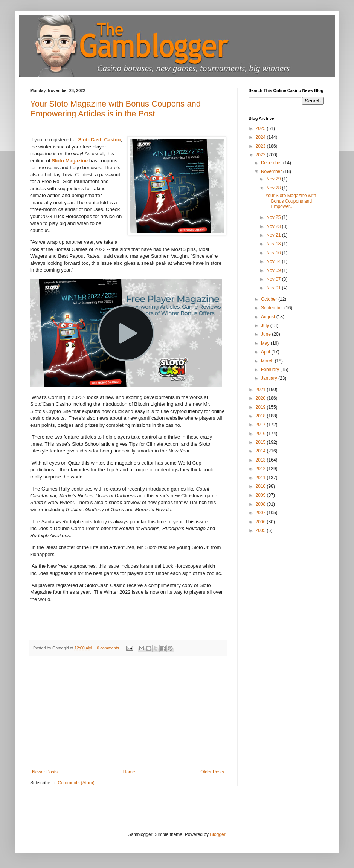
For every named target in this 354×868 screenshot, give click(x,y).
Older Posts (212, 772)
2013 (261, 460)
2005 (261, 530)
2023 (261, 146)
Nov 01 (274, 288)
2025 (261, 128)
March (268, 361)
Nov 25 (274, 217)
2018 (261, 416)
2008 (261, 504)
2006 (261, 522)
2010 (261, 486)
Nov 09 (274, 270)
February (271, 370)
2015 (261, 442)
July (266, 325)
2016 (261, 434)
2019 (261, 407)
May (266, 343)
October (270, 299)
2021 (261, 390)
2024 (261, 137)
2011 (261, 478)
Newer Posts (45, 772)
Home (129, 772)
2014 (261, 451)
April (266, 352)
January (270, 378)
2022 (261, 155)
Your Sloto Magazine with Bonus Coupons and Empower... (291, 201)
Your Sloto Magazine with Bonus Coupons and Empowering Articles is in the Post (115, 109)
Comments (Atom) (76, 783)
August (269, 317)
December (272, 163)
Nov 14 (274, 261)
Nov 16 (274, 253)
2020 (261, 398)
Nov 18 (274, 244)
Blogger (217, 834)
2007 (261, 513)
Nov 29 (274, 179)
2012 (261, 469)
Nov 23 (274, 226)
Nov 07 (274, 279)
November (272, 171)
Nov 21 (274, 235)
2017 (261, 425)
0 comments (108, 648)
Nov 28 (274, 188)
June (266, 334)
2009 (261, 495)
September (273, 308)
